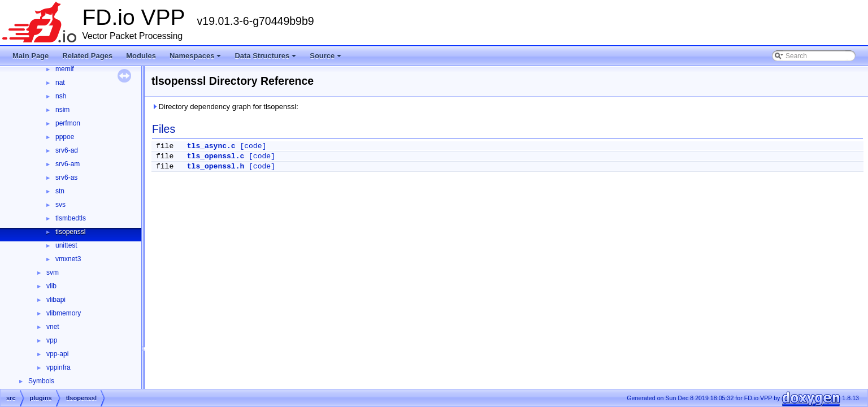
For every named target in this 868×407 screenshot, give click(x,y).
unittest (66, 245)
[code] (253, 146)
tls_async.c (211, 146)
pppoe (65, 137)
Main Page (31, 56)
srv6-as (66, 177)
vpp (52, 340)
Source (326, 59)
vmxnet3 (68, 259)
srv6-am (68, 164)
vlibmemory (64, 313)
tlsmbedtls (71, 218)
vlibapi (56, 300)
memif (65, 69)
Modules (141, 56)
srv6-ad (67, 150)
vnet (53, 327)
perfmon (68, 123)
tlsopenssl (70, 232)
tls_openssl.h (216, 166)
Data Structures (266, 59)
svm (53, 272)
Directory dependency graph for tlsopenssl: (225, 107)
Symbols (41, 381)
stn (60, 191)
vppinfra (58, 367)
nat (60, 83)
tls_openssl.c (216, 156)
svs (60, 205)
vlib (51, 286)
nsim (62, 110)
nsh (61, 96)
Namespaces (196, 59)
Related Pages (87, 56)
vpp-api (57, 354)
